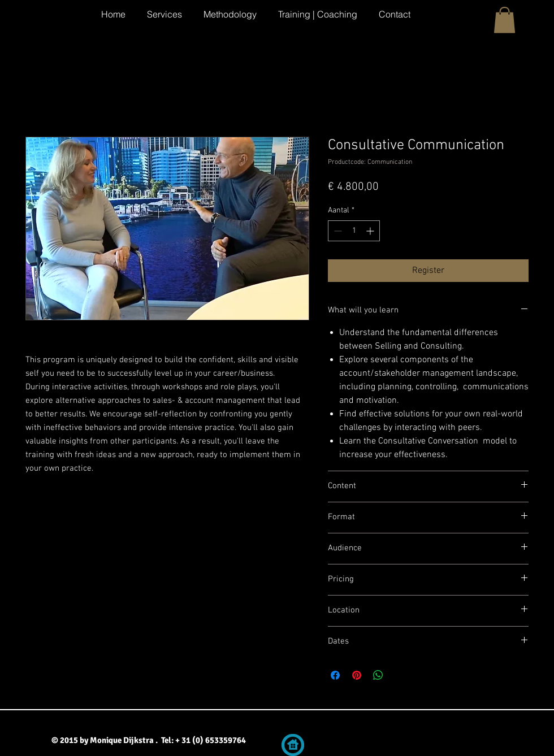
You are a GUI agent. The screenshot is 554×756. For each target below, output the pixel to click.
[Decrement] (337, 231)
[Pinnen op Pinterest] (357, 675)
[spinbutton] (354, 231)
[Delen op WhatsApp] (378, 675)
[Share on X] (400, 675)
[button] (505, 20)
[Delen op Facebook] (335, 675)
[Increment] (371, 231)
